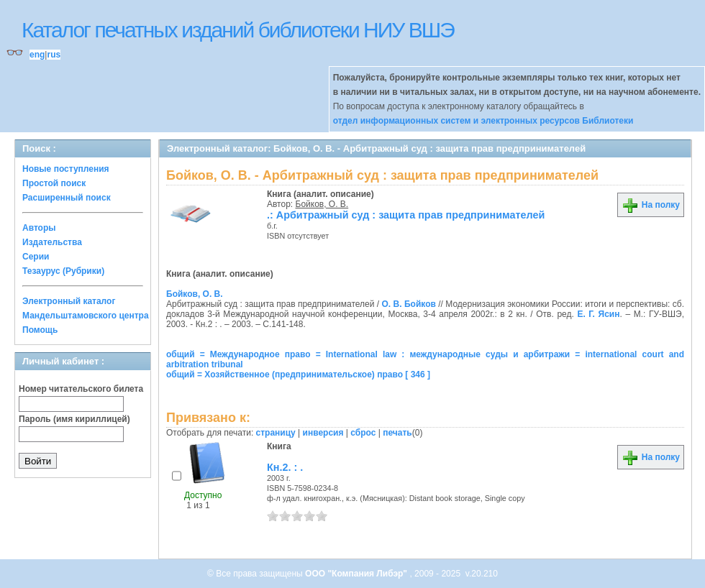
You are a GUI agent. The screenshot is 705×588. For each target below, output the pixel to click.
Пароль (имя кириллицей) (74, 419)
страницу (276, 433)
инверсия (323, 433)
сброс (363, 433)
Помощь (40, 330)
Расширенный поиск (67, 198)
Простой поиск (54, 183)
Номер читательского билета (81, 389)
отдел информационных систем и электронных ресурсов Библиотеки (483, 121)
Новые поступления (66, 169)
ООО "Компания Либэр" (357, 574)
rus (54, 55)
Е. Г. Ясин (598, 314)
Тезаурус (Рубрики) (63, 271)
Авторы (39, 228)
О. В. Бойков (409, 304)
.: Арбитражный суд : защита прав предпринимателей (406, 215)
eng (37, 55)
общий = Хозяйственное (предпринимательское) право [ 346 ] (298, 375)
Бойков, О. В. (322, 204)
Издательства (52, 242)
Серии (36, 257)
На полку (651, 205)
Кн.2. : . (285, 467)
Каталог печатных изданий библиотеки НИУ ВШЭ (238, 30)
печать (397, 433)
